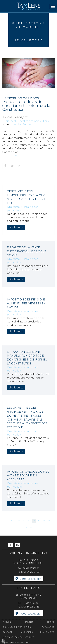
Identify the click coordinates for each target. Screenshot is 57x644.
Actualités (48, 627)
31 (34, 521)
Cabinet (29, 622)
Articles (29, 637)
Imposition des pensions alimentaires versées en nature (26, 303)
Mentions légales (13, 637)
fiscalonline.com (23, 125)
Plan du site (47, 632)
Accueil (7, 622)
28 (19, 521)
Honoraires (26, 632)
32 (39, 521)
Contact (8, 632)
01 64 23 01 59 (31, 572)
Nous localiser (30, 579)
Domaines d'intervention (17, 627)
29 (24, 521)
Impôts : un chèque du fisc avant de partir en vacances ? (28, 476)
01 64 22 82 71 (31, 568)
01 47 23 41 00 (31, 603)
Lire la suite (10, 156)
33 (44, 521)
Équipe (50, 622)
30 (29, 521)
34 (49, 521)
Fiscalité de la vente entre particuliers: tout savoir (27, 251)
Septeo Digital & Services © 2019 (16, 643)
